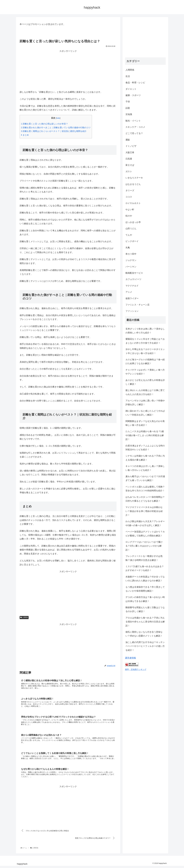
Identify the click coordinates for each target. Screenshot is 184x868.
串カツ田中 (131, 254)
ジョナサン (131, 260)
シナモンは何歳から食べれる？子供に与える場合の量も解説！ (145, 458)
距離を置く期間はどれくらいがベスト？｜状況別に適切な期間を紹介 (54, 131)
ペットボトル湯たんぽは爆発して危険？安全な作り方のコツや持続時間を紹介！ (145, 489)
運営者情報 (130, 658)
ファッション (132, 311)
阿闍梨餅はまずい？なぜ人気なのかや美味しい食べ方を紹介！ (145, 423)
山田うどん (131, 229)
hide (58, 118)
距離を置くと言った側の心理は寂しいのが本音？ (44, 124)
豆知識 (129, 114)
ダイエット (131, 89)
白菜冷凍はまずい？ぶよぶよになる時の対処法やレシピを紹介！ (145, 448)
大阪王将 (130, 152)
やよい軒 (130, 210)
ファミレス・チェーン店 (137, 305)
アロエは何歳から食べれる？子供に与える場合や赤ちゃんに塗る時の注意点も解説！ (145, 622)
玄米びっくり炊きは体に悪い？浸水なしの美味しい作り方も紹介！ (145, 331)
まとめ (25, 135)
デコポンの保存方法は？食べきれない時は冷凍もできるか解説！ (145, 599)
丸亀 (128, 248)
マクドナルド (132, 286)
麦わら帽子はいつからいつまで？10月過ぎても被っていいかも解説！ (145, 478)
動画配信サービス (134, 273)
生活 (128, 76)
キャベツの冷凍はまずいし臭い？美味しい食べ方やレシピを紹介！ (145, 468)
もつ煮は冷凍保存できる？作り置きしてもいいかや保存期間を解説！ (145, 589)
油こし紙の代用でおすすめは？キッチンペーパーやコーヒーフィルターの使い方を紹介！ (145, 646)
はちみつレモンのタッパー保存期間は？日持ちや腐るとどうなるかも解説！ (145, 499)
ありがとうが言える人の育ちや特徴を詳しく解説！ (145, 382)
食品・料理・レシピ (135, 83)
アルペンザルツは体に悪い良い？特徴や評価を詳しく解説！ (145, 403)
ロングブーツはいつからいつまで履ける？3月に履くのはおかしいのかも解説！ (144, 546)
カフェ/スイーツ (133, 279)
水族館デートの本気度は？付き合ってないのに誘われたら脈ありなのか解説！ (145, 579)
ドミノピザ (131, 146)
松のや (129, 216)
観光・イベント (133, 121)
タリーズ (130, 191)
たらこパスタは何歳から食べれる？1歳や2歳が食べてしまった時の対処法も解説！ (145, 435)
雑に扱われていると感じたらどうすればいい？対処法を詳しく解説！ (145, 413)
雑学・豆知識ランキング (136, 669)
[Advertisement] (68, 70)
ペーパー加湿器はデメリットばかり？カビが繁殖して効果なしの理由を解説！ (145, 534)
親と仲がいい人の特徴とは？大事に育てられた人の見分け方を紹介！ (145, 392)
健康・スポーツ (133, 95)
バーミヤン (131, 267)
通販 (128, 140)
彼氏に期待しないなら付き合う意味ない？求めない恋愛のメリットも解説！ (144, 634)
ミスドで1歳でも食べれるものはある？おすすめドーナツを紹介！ (145, 568)
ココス (129, 197)
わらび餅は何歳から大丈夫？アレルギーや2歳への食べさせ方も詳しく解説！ (145, 523)
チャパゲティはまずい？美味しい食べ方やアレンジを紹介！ (145, 372)
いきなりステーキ (134, 178)
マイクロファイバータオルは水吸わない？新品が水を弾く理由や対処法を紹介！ (144, 511)
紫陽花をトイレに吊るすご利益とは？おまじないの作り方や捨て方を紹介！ (145, 341)
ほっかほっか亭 (133, 222)
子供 (128, 102)
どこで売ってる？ (134, 133)
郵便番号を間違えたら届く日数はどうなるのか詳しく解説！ (145, 609)
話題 (128, 108)
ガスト (129, 171)
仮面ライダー (132, 298)
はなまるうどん (133, 184)
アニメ (129, 292)
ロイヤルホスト (133, 203)
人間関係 (24, 617)
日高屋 (129, 159)
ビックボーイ (132, 241)
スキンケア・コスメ (135, 127)
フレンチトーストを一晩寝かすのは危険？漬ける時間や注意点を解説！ (144, 558)
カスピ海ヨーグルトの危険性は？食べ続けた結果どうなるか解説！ (145, 362)
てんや (129, 235)
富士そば (130, 165)
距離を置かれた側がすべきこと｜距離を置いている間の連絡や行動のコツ (56, 128)
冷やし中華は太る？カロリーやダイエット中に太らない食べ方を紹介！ (145, 351)
